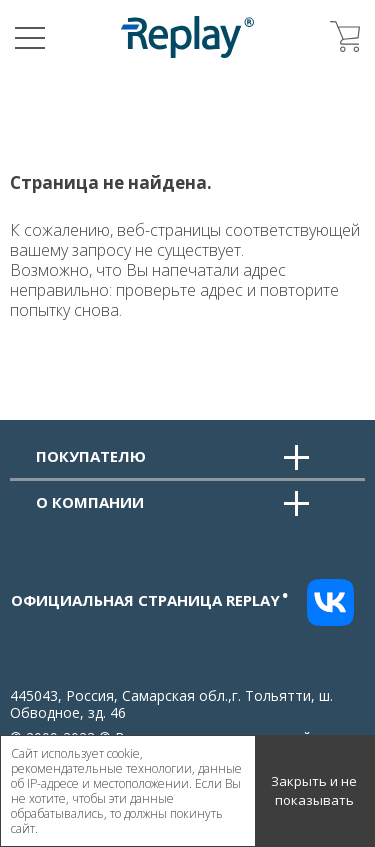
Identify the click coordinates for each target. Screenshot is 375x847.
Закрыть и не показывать (314, 791)
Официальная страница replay (150, 600)
